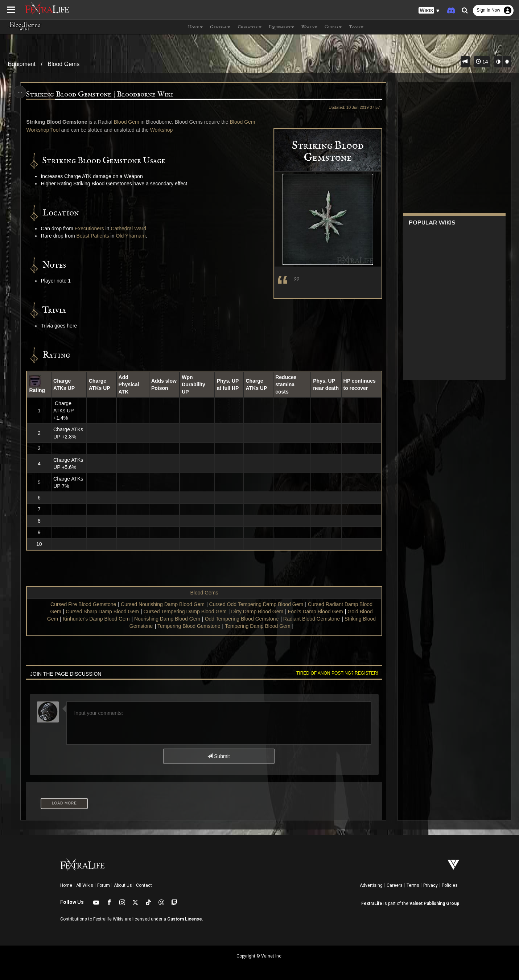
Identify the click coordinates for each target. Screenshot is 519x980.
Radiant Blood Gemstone (312, 619)
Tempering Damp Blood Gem (258, 626)
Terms (413, 885)
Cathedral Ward (128, 228)
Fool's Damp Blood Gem (316, 612)
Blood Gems (63, 64)
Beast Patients (93, 236)
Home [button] (195, 27)
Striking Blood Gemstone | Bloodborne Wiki (100, 94)
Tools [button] (356, 27)
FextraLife (372, 903)
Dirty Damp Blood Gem (257, 612)
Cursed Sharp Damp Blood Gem (102, 612)
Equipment (22, 64)
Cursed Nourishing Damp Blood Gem (163, 604)
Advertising (371, 885)
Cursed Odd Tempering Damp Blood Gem (256, 604)
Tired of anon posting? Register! (337, 673)
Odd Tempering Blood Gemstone (242, 619)
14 (482, 62)
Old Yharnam (131, 236)
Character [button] (250, 27)
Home (66, 885)
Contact (144, 885)
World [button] (309, 27)
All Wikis (85, 885)
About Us (123, 885)
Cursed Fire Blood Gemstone (83, 604)
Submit (219, 756)
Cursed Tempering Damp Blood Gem (185, 612)
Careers (395, 885)
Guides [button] (333, 27)
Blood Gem (127, 122)
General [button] (220, 27)
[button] (429, 11)
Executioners (89, 228)
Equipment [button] (281, 27)
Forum (104, 885)
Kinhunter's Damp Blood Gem (96, 619)
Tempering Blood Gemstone (189, 626)
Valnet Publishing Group (434, 903)
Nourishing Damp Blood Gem (167, 619)
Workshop (162, 130)
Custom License (185, 919)
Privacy (431, 885)
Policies (450, 885)
